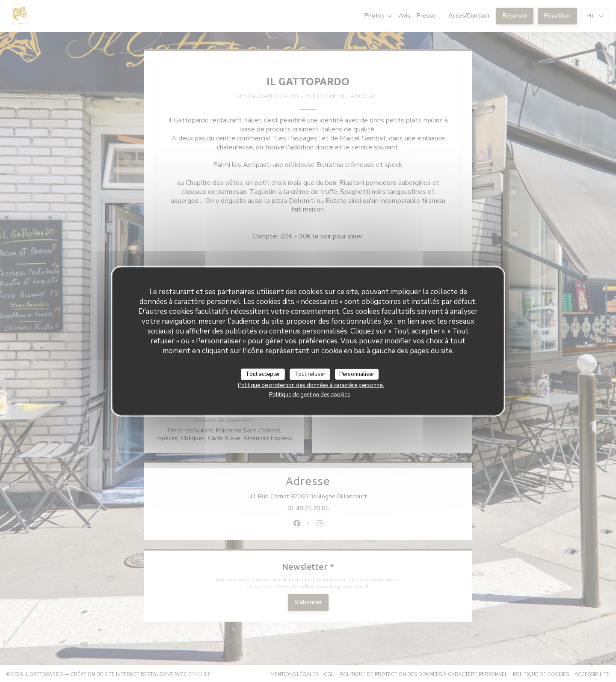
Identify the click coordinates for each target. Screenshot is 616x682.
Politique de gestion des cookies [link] (310, 395)
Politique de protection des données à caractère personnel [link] (311, 385)
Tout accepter (263, 374)
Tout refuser (310, 374)
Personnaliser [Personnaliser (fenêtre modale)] (357, 374)
